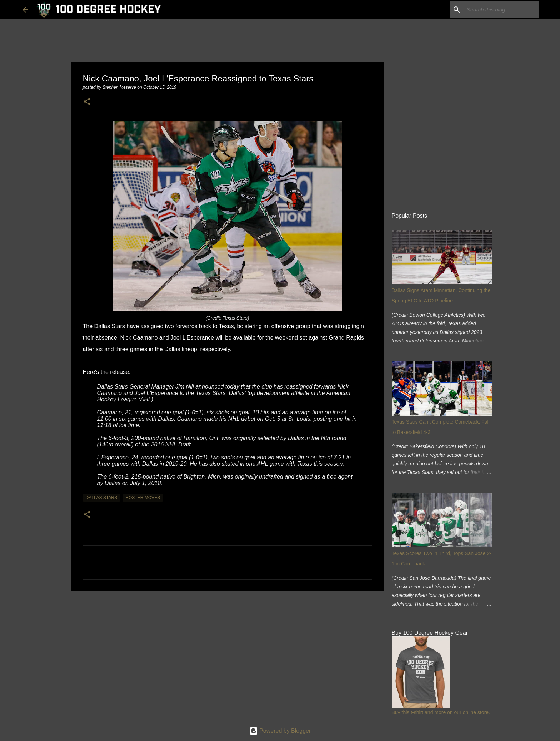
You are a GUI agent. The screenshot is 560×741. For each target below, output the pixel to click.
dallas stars (101, 498)
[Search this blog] (501, 10)
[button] (87, 102)
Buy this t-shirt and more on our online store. (441, 712)
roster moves (143, 498)
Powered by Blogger (280, 731)
